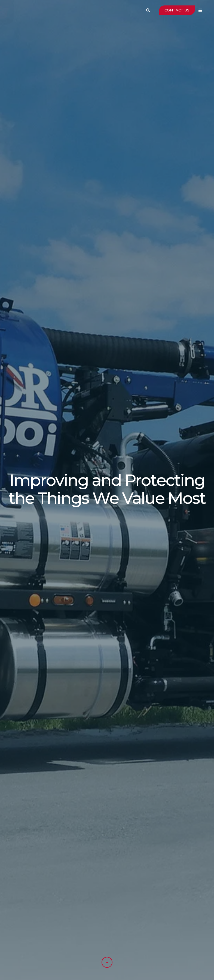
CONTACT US (177, 10)
